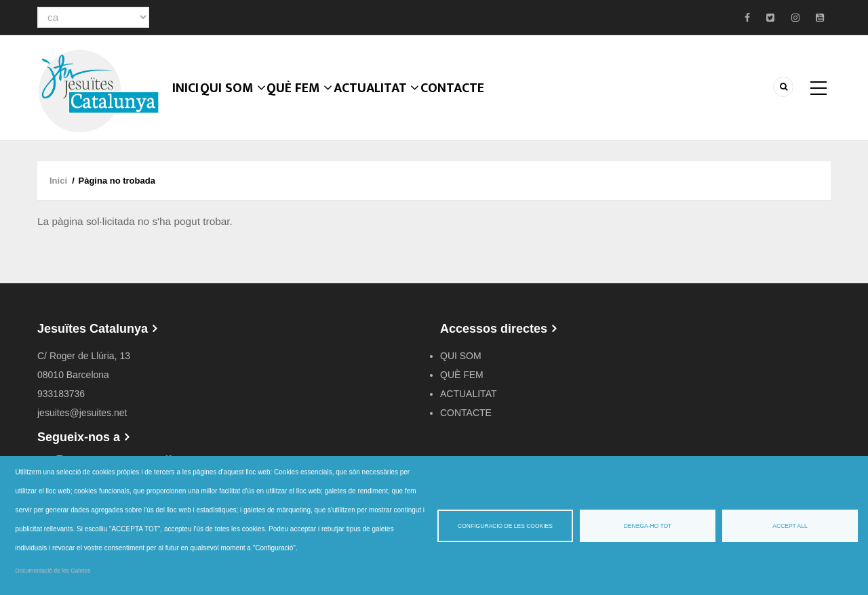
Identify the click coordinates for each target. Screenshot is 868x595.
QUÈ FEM (311, 105)
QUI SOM (242, 105)
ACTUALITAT (389, 105)
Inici (190, 105)
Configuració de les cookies (505, 526)
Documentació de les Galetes (53, 571)
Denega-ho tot (648, 526)
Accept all (790, 526)
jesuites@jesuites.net (82, 413)
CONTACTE (467, 105)
